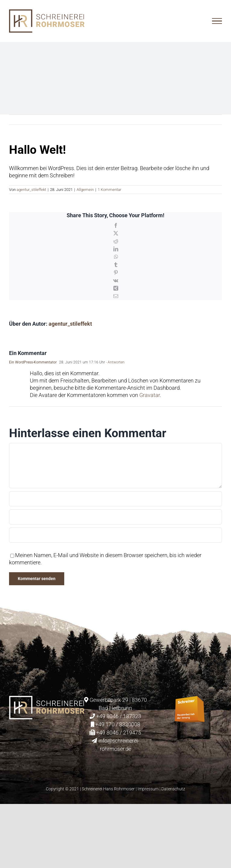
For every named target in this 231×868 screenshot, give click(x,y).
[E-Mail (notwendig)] (115, 517)
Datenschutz (173, 789)
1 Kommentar (109, 190)
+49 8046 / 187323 (119, 716)
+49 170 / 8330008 (118, 724)
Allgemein (85, 190)
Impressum (148, 789)
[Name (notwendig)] (115, 499)
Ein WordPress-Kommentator (33, 362)
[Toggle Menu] (217, 21)
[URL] (115, 535)
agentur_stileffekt (31, 190)
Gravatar (150, 395)
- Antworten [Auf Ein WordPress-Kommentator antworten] (115, 362)
